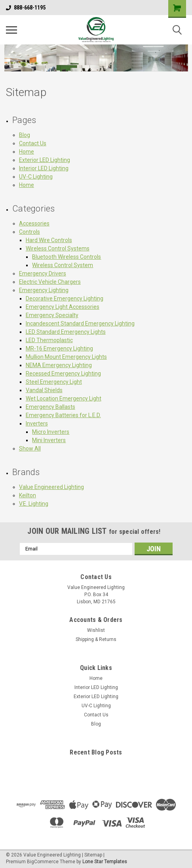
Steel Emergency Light (54, 382)
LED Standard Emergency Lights (66, 332)
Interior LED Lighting (44, 168)
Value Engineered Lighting (51, 487)
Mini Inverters (49, 440)
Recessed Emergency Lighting (63, 373)
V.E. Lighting (34, 504)
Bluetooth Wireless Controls (67, 257)
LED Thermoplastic (49, 340)
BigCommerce (43, 862)
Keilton (28, 495)
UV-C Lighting (36, 177)
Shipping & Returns (96, 639)
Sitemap (93, 855)
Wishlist (96, 630)
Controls (29, 232)
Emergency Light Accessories (63, 307)
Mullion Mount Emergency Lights (66, 357)
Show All (30, 448)
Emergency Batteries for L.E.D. (63, 415)
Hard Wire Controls (49, 240)
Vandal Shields (44, 390)
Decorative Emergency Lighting (65, 298)
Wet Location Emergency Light (64, 398)
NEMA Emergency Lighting (59, 365)
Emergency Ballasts (50, 407)
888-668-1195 (26, 8)
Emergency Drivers (43, 273)
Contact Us (33, 143)
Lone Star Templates (105, 862)
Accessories (34, 223)
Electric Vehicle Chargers (50, 282)
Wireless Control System (63, 265)
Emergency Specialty (52, 315)
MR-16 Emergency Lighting (59, 348)
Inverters (37, 423)
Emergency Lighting (44, 290)
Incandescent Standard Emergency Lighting (80, 323)
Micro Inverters (51, 432)
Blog (25, 135)
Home (27, 152)
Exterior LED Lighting (45, 160)
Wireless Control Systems (58, 248)
